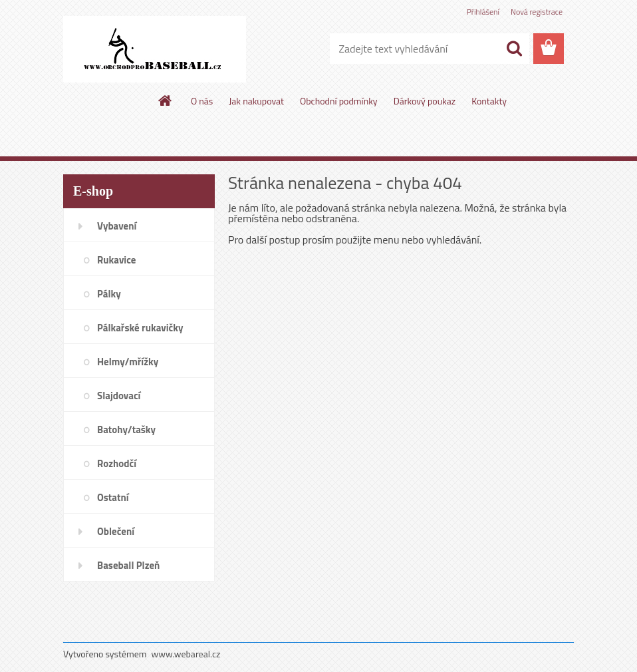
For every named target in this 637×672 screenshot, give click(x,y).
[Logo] (155, 49)
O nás (202, 101)
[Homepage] (166, 100)
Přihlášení (483, 12)
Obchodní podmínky (339, 101)
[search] (514, 49)
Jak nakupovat (256, 101)
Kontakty (489, 101)
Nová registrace (537, 12)
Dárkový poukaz (425, 101)
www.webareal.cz (186, 654)
